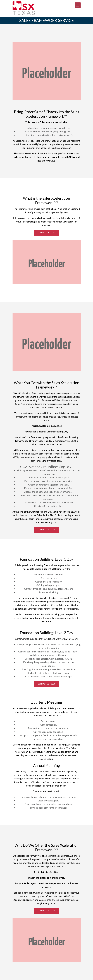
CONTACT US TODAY (47, 684)
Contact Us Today (47, 233)
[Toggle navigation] (78, 5)
